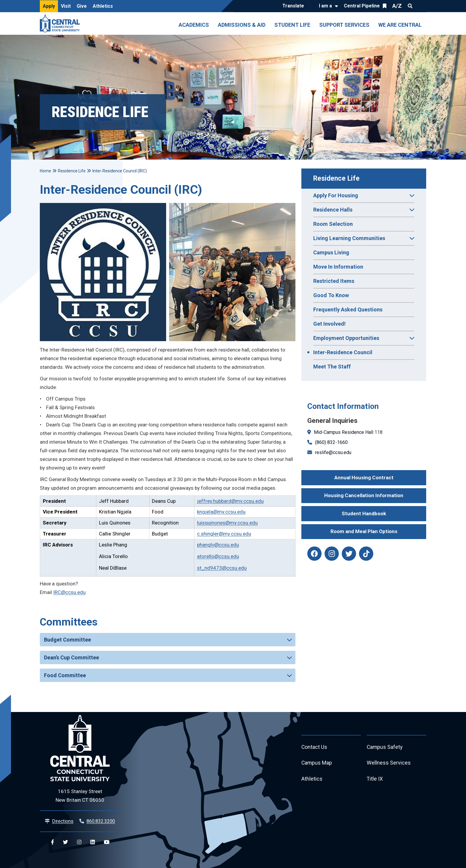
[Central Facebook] (52, 842)
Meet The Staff (332, 367)
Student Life (292, 25)
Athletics (103, 6)
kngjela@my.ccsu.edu (221, 512)
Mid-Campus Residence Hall (344, 432)
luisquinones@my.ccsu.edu (227, 523)
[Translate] (295, 6)
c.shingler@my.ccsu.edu (224, 534)
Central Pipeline (362, 6)
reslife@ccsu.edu (333, 452)
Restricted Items (334, 281)
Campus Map (317, 763)
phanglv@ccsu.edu (218, 545)
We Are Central (400, 25)
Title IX (375, 779)
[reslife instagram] (332, 554)
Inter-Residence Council (343, 352)
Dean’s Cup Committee (71, 657)
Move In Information (338, 267)
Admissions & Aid (242, 25)
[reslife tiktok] (366, 554)
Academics (194, 25)
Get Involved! (329, 324)
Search (410, 6)
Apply (49, 6)
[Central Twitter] (66, 842)
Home (45, 171)
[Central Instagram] (79, 842)
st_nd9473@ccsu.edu (222, 568)
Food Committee (65, 675)
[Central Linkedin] (93, 842)
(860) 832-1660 (331, 442)
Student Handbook (364, 513)
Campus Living (331, 252)
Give (82, 6)
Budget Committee (67, 640)
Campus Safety (385, 747)
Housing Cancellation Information (364, 495)
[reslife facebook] (314, 554)
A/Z (397, 6)
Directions (63, 821)
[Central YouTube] (107, 842)
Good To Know (331, 295)
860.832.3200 (101, 821)
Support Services (344, 25)
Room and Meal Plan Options (364, 531)
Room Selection (333, 224)
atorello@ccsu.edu (218, 556)
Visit (66, 6)
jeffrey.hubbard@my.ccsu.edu (230, 501)
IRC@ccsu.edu (69, 592)
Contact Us (314, 747)
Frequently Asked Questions (348, 309)
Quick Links (421, 6)
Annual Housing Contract (364, 478)
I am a (325, 6)
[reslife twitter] (349, 554)
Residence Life (336, 178)
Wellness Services (389, 763)
